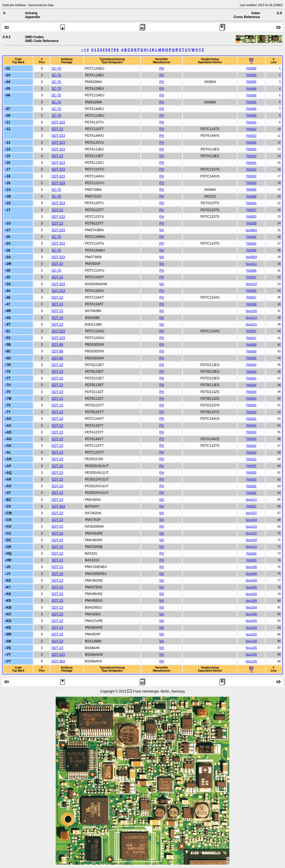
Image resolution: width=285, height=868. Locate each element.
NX (162, 230)
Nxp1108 (251, 641)
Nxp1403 (251, 540)
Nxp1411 (251, 264)
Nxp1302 (251, 634)
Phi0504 (251, 122)
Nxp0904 (251, 257)
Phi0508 (251, 223)
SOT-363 (58, 506)
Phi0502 (251, 136)
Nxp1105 (251, 648)
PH (162, 69)
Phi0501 (251, 506)
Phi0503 (251, 183)
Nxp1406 (251, 567)
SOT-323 (58, 122)
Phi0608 (251, 345)
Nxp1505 (251, 311)
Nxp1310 (251, 284)
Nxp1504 (251, 607)
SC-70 (56, 69)
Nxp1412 (251, 318)
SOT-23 (57, 129)
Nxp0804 (251, 230)
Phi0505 (251, 466)
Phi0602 (251, 129)
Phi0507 (251, 210)
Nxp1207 (251, 513)
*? (251, 62)
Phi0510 (251, 459)
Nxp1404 (251, 520)
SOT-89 (57, 345)
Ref (251, 59)
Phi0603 (251, 203)
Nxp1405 (251, 621)
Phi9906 (251, 68)
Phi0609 (251, 554)
